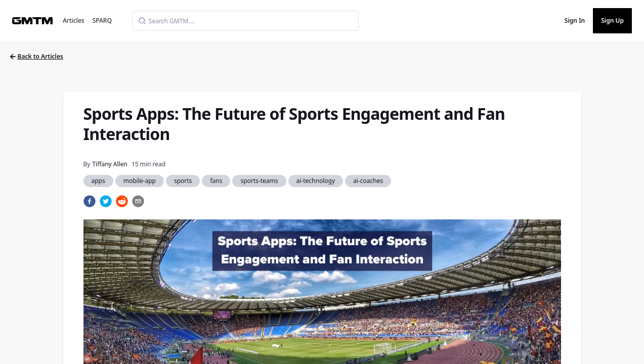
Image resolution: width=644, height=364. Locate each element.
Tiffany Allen (110, 164)
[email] (138, 201)
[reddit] (122, 201)
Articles (74, 20)
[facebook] (90, 201)
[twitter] (106, 201)
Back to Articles (37, 56)
